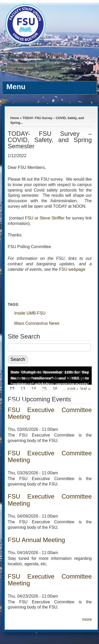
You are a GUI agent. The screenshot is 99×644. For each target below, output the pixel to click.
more (87, 619)
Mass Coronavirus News (37, 323)
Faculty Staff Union (36, 55)
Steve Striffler (52, 218)
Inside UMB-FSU (30, 313)
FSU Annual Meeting (36, 540)
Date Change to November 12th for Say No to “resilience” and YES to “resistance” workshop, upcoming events (50, 378)
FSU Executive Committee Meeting (50, 413)
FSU (30, 218)
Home (15, 118)
